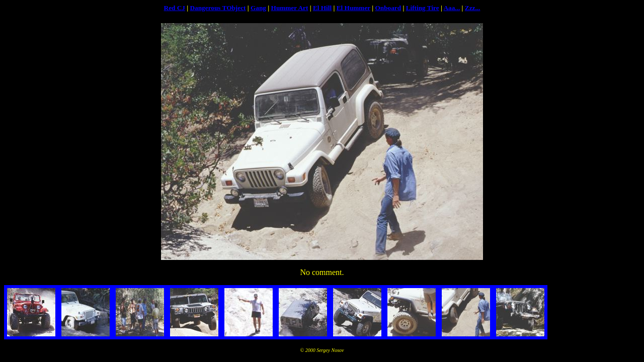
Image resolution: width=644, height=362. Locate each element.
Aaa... (452, 8)
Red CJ (175, 8)
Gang (258, 8)
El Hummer (353, 8)
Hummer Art (290, 8)
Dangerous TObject (218, 8)
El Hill (322, 8)
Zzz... (473, 8)
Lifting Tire (423, 8)
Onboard (388, 8)
